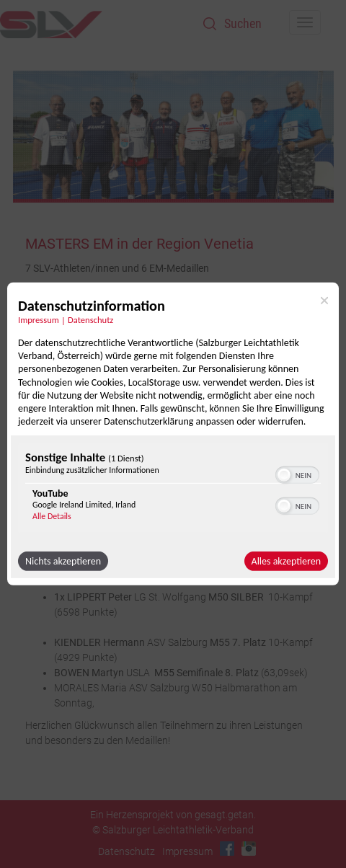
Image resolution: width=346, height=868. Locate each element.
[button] (284, 475)
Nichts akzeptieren (63, 561)
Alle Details (52, 516)
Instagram (249, 849)
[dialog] (173, 434)
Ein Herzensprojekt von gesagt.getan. (173, 815)
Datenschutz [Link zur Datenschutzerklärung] (90, 320)
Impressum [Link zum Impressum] (39, 320)
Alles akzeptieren (286, 561)
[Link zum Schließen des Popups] (324, 301)
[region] (173, 490)
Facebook (227, 849)
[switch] (297, 474)
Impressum (187, 851)
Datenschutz (127, 851)
